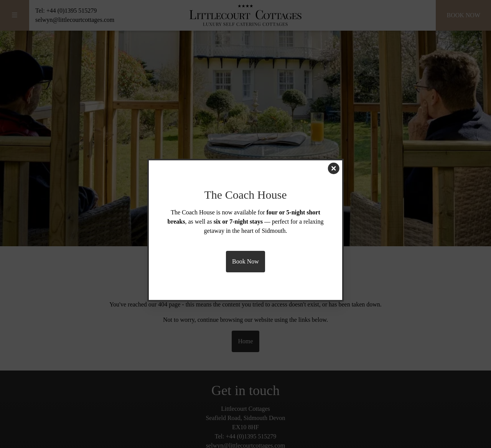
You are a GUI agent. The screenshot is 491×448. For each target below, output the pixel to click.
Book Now (245, 261)
